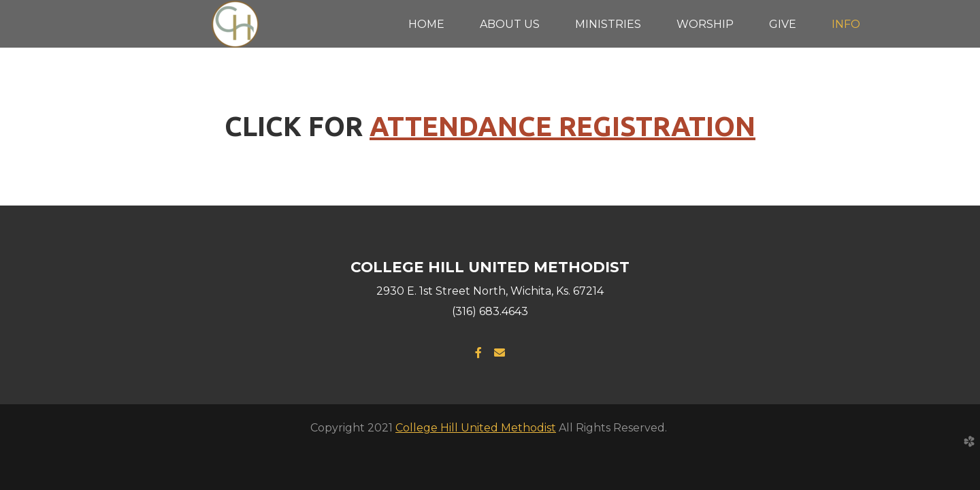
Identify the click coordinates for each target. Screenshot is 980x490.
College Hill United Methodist (476, 428)
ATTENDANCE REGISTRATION (562, 126)
